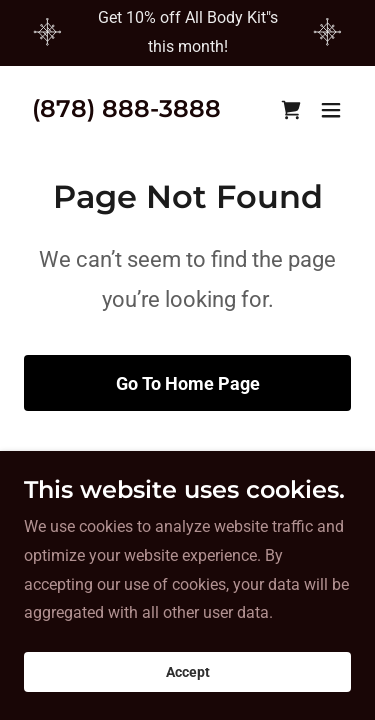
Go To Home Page (188, 383)
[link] (126, 111)
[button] (331, 110)
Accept (188, 700)
